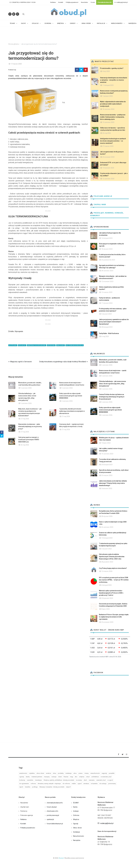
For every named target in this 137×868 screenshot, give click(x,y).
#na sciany (61, 345)
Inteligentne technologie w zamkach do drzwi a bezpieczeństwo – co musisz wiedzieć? (113, 141)
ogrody (22, 777)
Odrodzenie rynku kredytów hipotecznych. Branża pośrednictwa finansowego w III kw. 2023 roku (112, 557)
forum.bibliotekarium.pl (55, 824)
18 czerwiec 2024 (108, 109)
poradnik (112, 773)
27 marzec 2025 (108, 146)
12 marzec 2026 (107, 571)
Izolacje (76, 811)
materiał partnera (37, 777)
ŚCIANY (76, 803)
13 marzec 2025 (107, 292)
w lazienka (94, 784)
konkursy (22, 780)
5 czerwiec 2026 (26, 388)
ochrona (33, 784)
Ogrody (76, 824)
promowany (112, 784)
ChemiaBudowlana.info (105, 2)
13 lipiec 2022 (106, 443)
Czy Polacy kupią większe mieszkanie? (113, 568)
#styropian (51, 345)
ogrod (80, 784)
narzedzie (30, 780)
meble (74, 784)
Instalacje (76, 832)
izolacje (54, 777)
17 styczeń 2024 (107, 303)
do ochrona (66, 784)
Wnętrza (76, 819)
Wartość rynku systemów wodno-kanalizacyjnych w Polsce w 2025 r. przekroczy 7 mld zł (111, 593)
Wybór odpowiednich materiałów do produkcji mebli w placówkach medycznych (113, 104)
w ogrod (110, 780)
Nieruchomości (78, 836)
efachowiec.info (52, 811)
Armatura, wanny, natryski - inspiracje (49, 784)
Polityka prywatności (72, 2)
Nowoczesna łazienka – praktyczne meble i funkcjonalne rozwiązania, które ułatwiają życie (113, 117)
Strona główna (13, 44)
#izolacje (22, 345)
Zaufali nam (98, 205)
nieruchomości (95, 773)
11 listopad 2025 (108, 85)
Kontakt (61, 2)
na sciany (79, 780)
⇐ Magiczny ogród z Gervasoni (20, 362)
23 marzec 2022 (107, 475)
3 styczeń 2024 (106, 314)
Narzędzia (77, 840)
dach (85, 780)
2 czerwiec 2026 (67, 401)
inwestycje (38, 780)
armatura (86, 784)
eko (76, 777)
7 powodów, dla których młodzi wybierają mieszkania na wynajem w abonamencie (72, 411)
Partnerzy (24, 811)
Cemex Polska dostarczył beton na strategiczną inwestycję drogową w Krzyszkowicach (112, 397)
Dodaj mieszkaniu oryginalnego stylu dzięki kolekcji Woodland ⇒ (63, 362)
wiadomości (23, 773)
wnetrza (48, 773)
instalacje (68, 773)
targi (72, 777)
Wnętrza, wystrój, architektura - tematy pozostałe (59, 780)
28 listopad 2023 (107, 327)
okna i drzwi (40, 773)
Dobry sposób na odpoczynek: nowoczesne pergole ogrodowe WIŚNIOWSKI (71, 396)
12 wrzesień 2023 (107, 281)
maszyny (47, 777)
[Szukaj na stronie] (23, 14)
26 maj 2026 (25, 445)
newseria (92, 780)
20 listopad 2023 (107, 465)
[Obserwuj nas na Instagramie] (17, 14)
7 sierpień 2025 (108, 96)
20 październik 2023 (108, 260)
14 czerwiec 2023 (107, 454)
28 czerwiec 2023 (107, 271)
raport (21, 787)
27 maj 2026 (25, 419)
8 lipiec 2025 (105, 609)
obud (88, 777)
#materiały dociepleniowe (36, 345)
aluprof (68, 787)
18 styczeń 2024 (107, 249)
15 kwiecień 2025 (108, 168)
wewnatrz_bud (101, 780)
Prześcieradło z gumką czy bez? (112, 68)
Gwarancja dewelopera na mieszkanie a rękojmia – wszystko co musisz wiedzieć (114, 80)
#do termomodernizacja (75, 345)
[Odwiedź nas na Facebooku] (10, 14)
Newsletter (84, 2)
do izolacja (103, 784)
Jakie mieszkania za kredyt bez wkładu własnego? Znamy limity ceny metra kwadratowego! (113, 483)
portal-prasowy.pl (53, 815)
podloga (35, 787)
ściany (87, 773)
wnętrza (82, 777)
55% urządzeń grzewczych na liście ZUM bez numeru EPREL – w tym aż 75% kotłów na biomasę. (114, 580)
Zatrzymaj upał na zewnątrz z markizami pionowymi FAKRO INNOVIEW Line (29, 440)
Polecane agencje (101, 196)
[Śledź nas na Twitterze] (14, 14)
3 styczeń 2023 (106, 549)
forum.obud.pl (52, 807)
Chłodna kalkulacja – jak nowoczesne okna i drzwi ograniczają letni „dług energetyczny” (112, 384)
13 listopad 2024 (107, 538)
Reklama (53, 2)
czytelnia (32, 773)
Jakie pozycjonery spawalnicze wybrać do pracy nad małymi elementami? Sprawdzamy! (114, 322)
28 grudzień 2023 (107, 562)
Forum (93, 2)
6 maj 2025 (105, 336)
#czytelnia (13, 345)
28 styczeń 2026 (107, 516)
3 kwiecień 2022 (107, 488)
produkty (61, 773)
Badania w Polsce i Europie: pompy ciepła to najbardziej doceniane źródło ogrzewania (114, 617)
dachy (28, 777)
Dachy (75, 807)
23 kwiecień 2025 (107, 598)
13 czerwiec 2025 (108, 122)
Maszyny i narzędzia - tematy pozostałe (52, 787)
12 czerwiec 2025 (108, 179)
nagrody (104, 773)
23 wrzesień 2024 (108, 157)
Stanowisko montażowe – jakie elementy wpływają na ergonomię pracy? (30, 426)
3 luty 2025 (106, 71)
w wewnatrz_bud (106, 777)
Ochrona (76, 815)
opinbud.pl (50, 819)
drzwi (60, 777)
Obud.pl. (61, 858)
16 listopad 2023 (107, 238)
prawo (81, 773)
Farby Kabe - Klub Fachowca (109, 333)
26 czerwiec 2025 (107, 527)
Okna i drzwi (77, 828)
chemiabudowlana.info (55, 803)
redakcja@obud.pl (121, 2)
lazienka (28, 787)
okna (54, 773)
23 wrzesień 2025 (107, 622)
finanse (66, 777)
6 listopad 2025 (106, 585)
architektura (95, 777)
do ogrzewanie (24, 784)
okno (75, 773)
